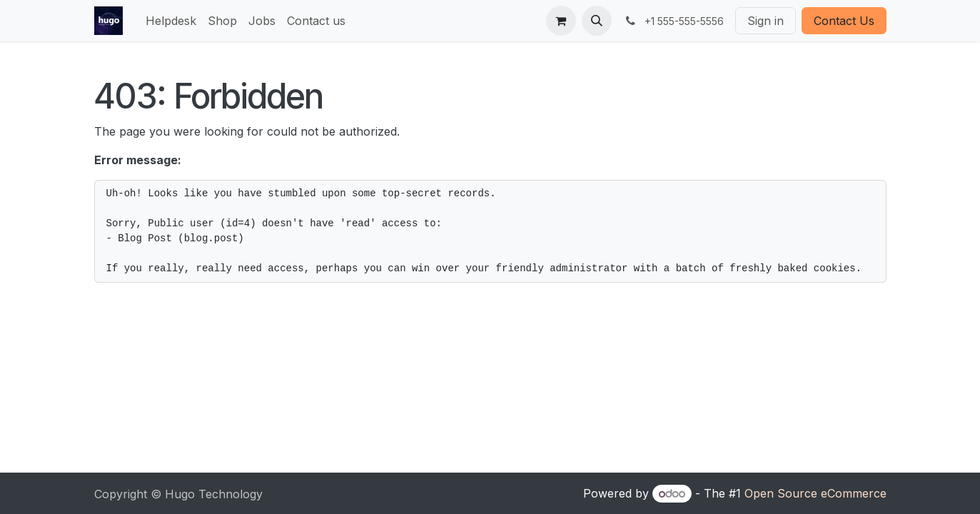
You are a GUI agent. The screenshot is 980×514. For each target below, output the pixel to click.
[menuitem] (171, 21)
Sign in (766, 21)
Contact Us (844, 21)
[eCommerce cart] (561, 21)
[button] (597, 21)
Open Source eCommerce (815, 493)
